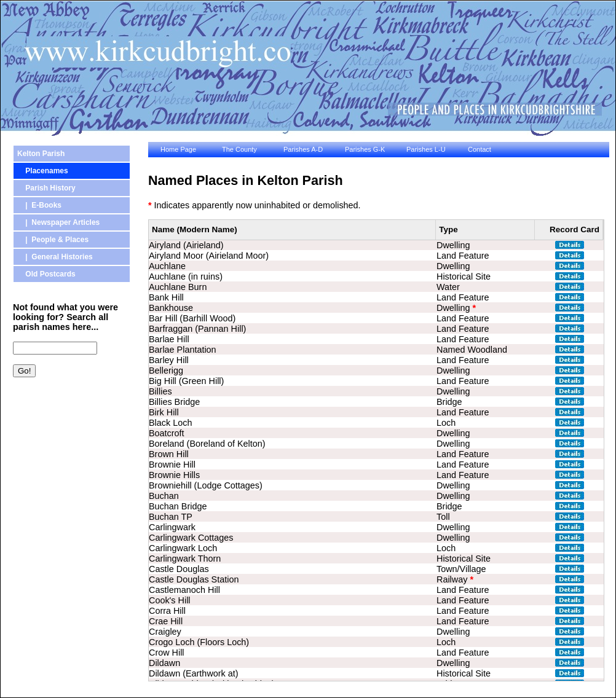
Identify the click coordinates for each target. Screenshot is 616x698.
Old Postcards (46, 274)
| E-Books (39, 205)
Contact (480, 149)
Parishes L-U (426, 149)
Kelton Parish (41, 154)
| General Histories (55, 257)
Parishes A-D (303, 149)
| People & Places (53, 240)
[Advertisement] (68, 452)
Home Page (178, 149)
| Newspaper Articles (58, 222)
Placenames (43, 171)
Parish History (46, 188)
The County (239, 149)
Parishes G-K (365, 149)
